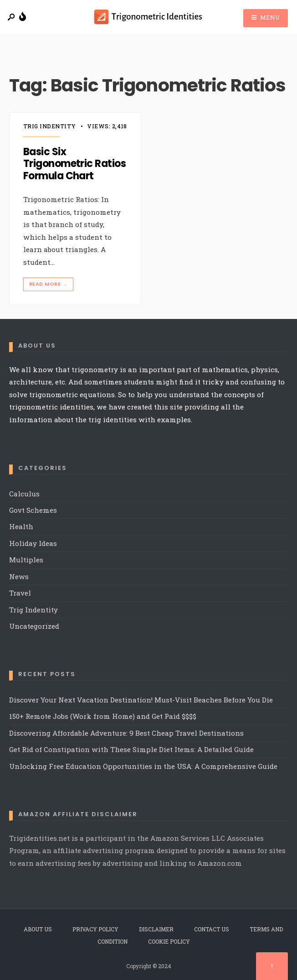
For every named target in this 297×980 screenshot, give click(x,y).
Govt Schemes (33, 510)
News (19, 576)
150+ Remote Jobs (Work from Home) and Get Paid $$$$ (103, 716)
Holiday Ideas (33, 543)
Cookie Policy (169, 941)
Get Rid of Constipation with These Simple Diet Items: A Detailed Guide (131, 749)
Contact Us (212, 929)
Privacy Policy (95, 929)
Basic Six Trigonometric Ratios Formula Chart (74, 164)
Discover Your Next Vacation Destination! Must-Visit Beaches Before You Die (141, 700)
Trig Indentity (50, 126)
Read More (49, 284)
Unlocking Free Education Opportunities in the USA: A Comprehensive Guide (143, 766)
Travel (20, 593)
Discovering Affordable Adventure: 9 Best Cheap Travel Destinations (126, 733)
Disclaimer (156, 929)
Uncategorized (34, 626)
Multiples (26, 560)
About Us (38, 929)
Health (21, 526)
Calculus (24, 494)
